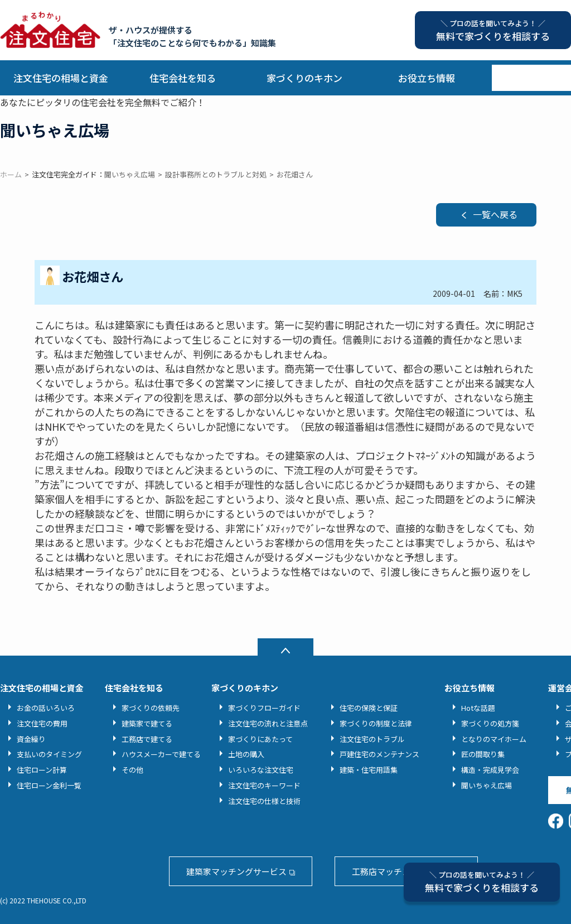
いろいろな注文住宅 (261, 770)
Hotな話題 (478, 708)
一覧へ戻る (495, 214)
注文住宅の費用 (42, 723)
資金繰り (31, 739)
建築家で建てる (147, 723)
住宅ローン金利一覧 (49, 785)
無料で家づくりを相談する (482, 882)
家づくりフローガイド (264, 708)
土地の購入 (246, 754)
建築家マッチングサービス (236, 871)
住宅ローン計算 (42, 770)
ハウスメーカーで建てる (161, 754)
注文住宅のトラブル (372, 739)
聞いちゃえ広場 (487, 785)
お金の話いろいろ (46, 708)
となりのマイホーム (494, 739)
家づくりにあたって (260, 739)
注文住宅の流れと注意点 (268, 723)
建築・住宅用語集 (369, 770)
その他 (132, 770)
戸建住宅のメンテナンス (379, 754)
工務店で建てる (147, 739)
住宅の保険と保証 (369, 708)
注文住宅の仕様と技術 (264, 801)
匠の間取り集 (483, 754)
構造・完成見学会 (490, 770)
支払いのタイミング (49, 754)
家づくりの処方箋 (490, 723)
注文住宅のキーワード (264, 785)
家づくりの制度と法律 (376, 723)
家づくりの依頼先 (151, 708)
